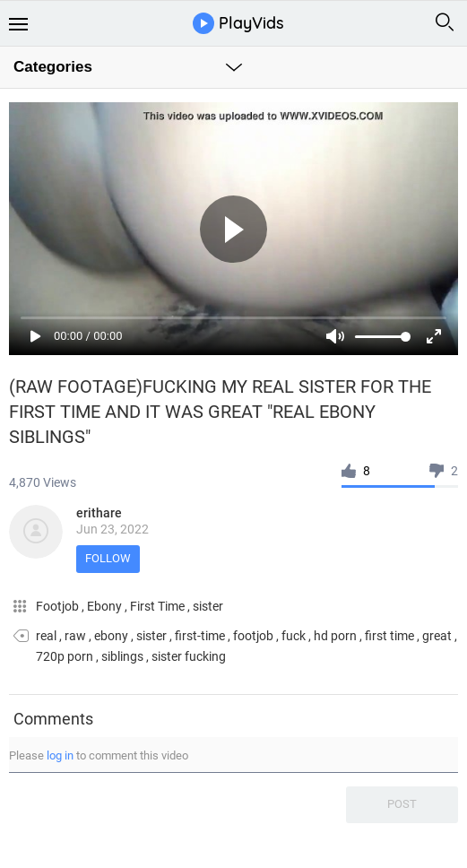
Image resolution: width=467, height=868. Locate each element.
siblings (122, 656)
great (437, 636)
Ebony (106, 606)
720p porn (65, 656)
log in (60, 755)
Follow (108, 558)
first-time (200, 636)
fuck (294, 636)
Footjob (59, 606)
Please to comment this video (99, 755)
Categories (53, 67)
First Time (159, 606)
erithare (99, 513)
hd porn (335, 636)
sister (208, 606)
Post (402, 804)
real (46, 636)
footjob (253, 636)
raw (75, 636)
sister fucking (189, 656)
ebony (111, 636)
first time (389, 636)
